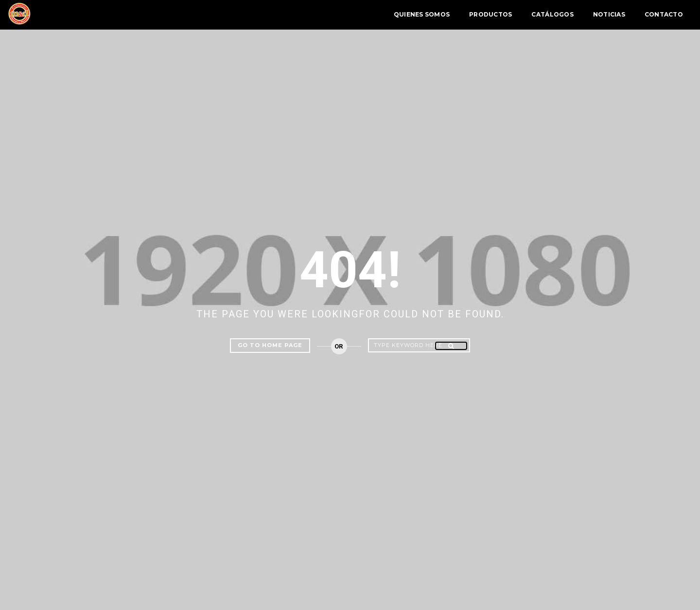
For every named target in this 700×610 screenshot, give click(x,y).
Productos (425, 14)
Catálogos (487, 14)
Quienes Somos (356, 14)
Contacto (598, 14)
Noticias (543, 14)
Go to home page (270, 345)
